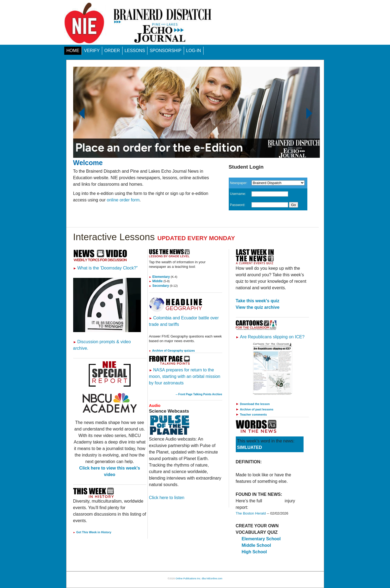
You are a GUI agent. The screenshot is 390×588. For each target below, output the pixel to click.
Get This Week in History (92, 532)
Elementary (159, 277)
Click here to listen (167, 498)
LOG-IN (194, 51)
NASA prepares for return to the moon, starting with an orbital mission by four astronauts (185, 376)
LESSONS (135, 51)
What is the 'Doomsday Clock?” (105, 268)
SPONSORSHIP (165, 51)
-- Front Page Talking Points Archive (199, 394)
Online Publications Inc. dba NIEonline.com (199, 579)
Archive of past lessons (257, 409)
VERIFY (92, 51)
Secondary (159, 286)
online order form (123, 200)
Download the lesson (255, 404)
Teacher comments (253, 415)
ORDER (112, 51)
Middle (156, 281)
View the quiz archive (258, 307)
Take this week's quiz (258, 301)
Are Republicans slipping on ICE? (270, 337)
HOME (73, 51)
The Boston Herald (251, 513)
